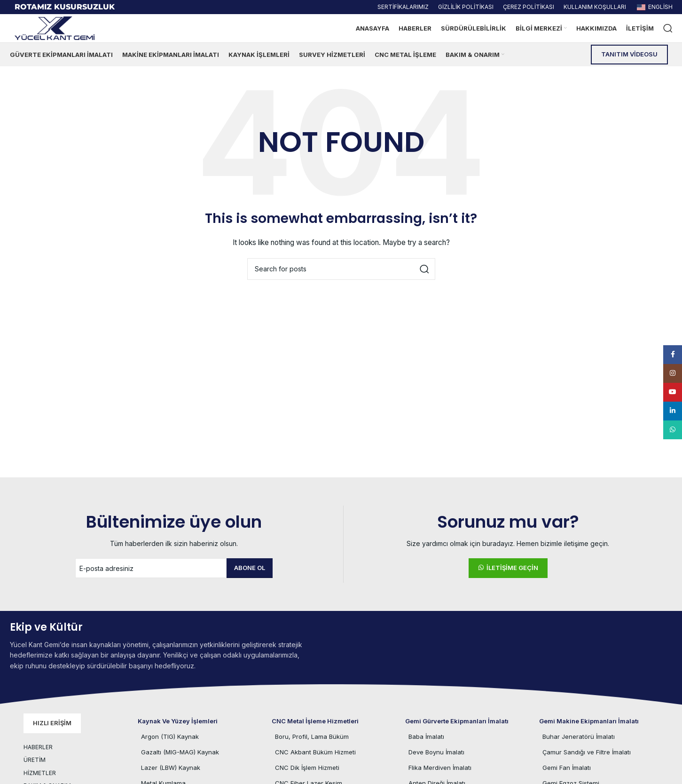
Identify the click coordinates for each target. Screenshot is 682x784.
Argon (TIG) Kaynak (170, 736)
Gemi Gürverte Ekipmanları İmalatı (457, 721)
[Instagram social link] (673, 373)
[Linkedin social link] (673, 411)
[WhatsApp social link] (673, 430)
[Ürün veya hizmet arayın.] (668, 28)
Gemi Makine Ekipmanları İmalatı (589, 721)
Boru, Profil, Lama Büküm (312, 736)
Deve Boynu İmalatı (436, 752)
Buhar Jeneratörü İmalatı (579, 736)
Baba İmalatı (426, 736)
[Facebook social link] (673, 355)
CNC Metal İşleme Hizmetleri (315, 721)
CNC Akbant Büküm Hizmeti (315, 752)
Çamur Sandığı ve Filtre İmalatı (587, 752)
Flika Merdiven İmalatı (440, 768)
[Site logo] (55, 28)
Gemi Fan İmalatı (567, 768)
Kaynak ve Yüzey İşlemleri (178, 721)
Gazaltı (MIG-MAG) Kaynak (180, 752)
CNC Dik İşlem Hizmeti (307, 768)
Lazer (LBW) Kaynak (171, 768)
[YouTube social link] (673, 392)
